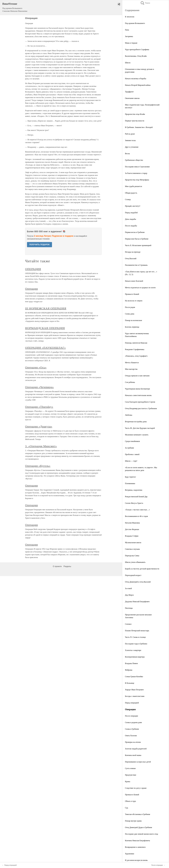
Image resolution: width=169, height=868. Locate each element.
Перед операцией (132, 703)
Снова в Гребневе (132, 729)
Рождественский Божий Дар (136, 497)
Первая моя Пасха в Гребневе (137, 239)
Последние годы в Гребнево (136, 644)
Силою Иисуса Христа (134, 503)
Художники (130, 854)
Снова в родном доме (133, 722)
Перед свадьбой (131, 213)
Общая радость (131, 193)
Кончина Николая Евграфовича (137, 841)
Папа (127, 30)
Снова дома (130, 314)
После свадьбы (131, 226)
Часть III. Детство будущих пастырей (140, 428)
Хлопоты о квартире (133, 650)
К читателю (130, 17)
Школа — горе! (131, 461)
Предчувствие (131, 775)
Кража (128, 781)
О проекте (57, 566)
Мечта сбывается (132, 363)
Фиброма (129, 670)
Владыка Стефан (132, 536)
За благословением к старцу (136, 173)
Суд (126, 808)
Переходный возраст (133, 575)
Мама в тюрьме (131, 43)
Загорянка (129, 36)
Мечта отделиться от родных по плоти (140, 288)
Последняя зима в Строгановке (137, 167)
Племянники (130, 483)
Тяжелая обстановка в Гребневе (138, 814)
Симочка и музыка (132, 549)
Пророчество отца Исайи (135, 114)
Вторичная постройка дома (136, 422)
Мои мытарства (131, 369)
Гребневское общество (134, 160)
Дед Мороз (129, 595)
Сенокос (128, 624)
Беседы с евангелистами (135, 696)
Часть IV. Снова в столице (135, 637)
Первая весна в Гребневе (135, 232)
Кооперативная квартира (135, 657)
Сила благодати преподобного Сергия (140, 402)
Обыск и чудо (130, 801)
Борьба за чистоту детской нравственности (142, 569)
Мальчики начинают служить (137, 435)
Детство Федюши (132, 529)
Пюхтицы (129, 608)
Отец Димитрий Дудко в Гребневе (139, 827)
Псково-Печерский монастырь (137, 631)
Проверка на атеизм (133, 742)
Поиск (145, 3)
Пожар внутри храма (133, 821)
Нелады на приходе (133, 252)
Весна (127, 154)
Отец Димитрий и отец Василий (138, 582)
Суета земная (130, 768)
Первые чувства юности (135, 121)
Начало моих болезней (134, 281)
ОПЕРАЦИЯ (33, 269)
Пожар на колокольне (133, 320)
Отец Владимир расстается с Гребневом (141, 408)
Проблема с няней (132, 454)
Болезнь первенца (132, 327)
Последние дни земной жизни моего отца (141, 834)
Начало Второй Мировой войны (138, 85)
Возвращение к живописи (135, 847)
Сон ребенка (130, 382)
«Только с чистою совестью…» (137, 510)
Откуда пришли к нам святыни (137, 376)
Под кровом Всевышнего (135, 23)
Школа (128, 63)
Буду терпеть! (130, 477)
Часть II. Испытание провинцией (138, 245)
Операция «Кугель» (38, 466)
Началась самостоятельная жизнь (138, 395)
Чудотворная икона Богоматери (137, 389)
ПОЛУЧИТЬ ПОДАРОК (39, 245)
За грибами (129, 448)
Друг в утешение (132, 147)
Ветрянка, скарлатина (134, 490)
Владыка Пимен (131, 663)
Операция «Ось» (36, 367)
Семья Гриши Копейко (134, 677)
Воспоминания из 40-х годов (136, 516)
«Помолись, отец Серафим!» (136, 356)
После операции (132, 716)
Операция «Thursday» (39, 407)
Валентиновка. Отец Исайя (136, 56)
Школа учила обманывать (135, 562)
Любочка (129, 415)
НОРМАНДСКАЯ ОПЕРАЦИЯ (45, 328)
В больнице (130, 683)
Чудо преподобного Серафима (137, 49)
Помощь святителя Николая (136, 343)
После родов (130, 307)
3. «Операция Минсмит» (41, 446)
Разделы (67, 566)
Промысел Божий (132, 294)
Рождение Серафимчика (135, 349)
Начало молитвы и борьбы (136, 79)
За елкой (128, 588)
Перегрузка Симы (132, 556)
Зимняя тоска (130, 140)
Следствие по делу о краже (136, 788)
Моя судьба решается (133, 186)
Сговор (128, 199)
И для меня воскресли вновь (136, 860)
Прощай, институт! (133, 206)
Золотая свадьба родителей (136, 749)
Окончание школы (132, 98)
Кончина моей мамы (133, 755)
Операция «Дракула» (39, 426)
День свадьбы (131, 219)
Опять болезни (131, 736)
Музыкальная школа (133, 542)
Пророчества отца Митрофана (137, 180)
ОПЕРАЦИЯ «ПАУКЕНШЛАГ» (45, 348)
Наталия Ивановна (132, 523)
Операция (31, 289)
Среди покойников (132, 441)
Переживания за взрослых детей (138, 762)
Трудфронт (129, 92)
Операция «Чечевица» (39, 387)
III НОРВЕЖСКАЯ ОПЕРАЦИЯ (46, 308)
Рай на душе (130, 134)
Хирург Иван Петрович (134, 690)
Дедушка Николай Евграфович (137, 602)
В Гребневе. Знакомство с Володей (139, 127)
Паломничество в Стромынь (136, 265)
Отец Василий (131, 259)
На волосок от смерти (134, 301)
